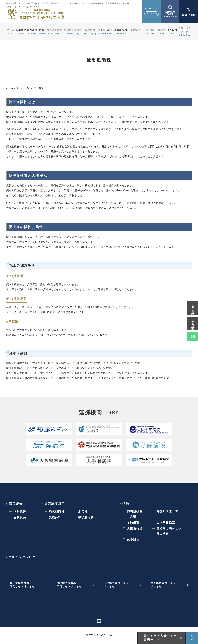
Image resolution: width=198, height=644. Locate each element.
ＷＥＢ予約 (193, 306)
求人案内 (172, 32)
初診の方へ (139, 32)
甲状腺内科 (86, 518)
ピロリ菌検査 (166, 522)
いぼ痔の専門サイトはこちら (118, 585)
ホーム (10, 32)
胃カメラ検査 (55, 32)
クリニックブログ (185, 32)
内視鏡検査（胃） (169, 511)
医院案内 (20, 518)
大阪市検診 (135, 529)
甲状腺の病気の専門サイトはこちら (71, 585)
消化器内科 (57, 511)
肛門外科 (91, 32)
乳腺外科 (55, 518)
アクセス (152, 32)
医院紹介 (20, 32)
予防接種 (133, 522)
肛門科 (83, 511)
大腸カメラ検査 (73, 32)
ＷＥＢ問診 (193, 321)
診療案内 (32, 32)
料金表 (162, 32)
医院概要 (20, 511)
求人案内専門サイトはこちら (165, 585)
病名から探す (106, 32)
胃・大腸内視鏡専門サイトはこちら (24, 585)
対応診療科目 (55, 504)
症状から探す (123, 32)
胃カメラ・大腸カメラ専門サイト (160, 638)
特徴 (42, 32)
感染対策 (133, 540)
